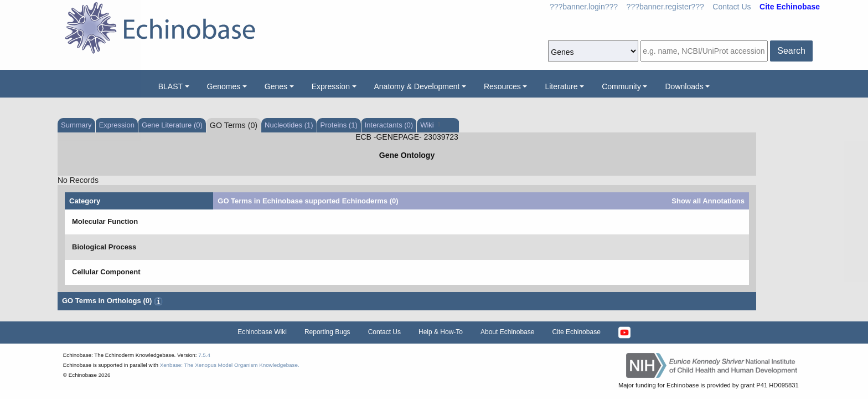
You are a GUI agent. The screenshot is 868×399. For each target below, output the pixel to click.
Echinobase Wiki (262, 332)
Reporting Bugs (327, 332)
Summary (76, 125)
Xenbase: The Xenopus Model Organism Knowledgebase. (230, 365)
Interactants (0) (389, 125)
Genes (276, 86)
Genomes (224, 86)
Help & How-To (441, 332)
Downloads (684, 86)
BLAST (170, 86)
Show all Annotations (708, 201)
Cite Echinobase (576, 332)
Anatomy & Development (417, 86)
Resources (502, 86)
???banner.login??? (584, 7)
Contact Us (732, 7)
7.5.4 (204, 355)
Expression (331, 86)
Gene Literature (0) (172, 125)
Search (791, 51)
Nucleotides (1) (289, 125)
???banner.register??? (665, 7)
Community (621, 86)
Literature (561, 86)
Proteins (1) (339, 125)
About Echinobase (507, 332)
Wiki (430, 125)
